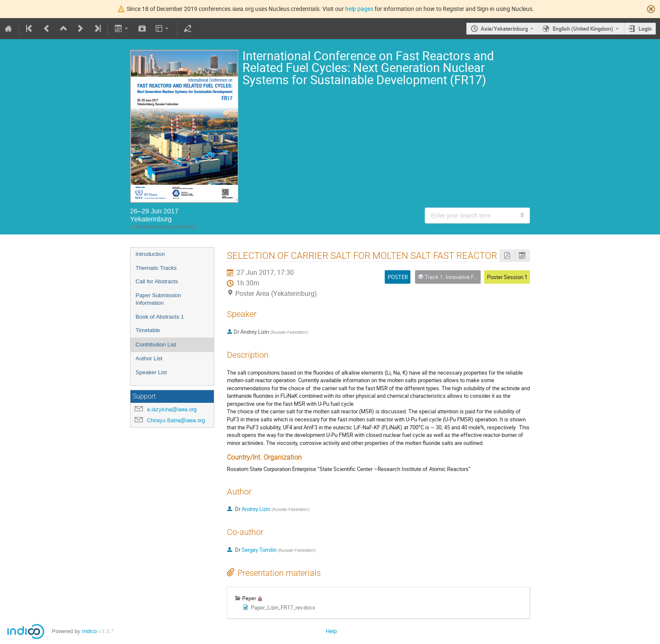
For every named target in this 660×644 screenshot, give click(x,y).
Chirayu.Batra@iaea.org (176, 420)
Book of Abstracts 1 (160, 317)
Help (331, 631)
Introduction (150, 254)
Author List (149, 358)
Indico (89, 631)
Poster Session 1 (507, 277)
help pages (359, 9)
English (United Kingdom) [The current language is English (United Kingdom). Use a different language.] (583, 29)
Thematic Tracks (156, 268)
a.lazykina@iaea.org (172, 409)
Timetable (148, 330)
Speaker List (151, 372)
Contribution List (156, 345)
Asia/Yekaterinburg (504, 29)
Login (645, 29)
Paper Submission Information (158, 299)
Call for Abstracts (157, 281)
